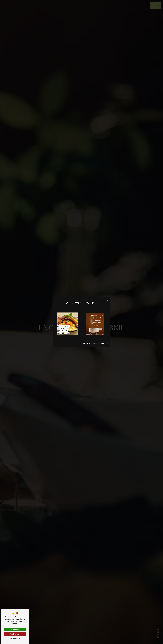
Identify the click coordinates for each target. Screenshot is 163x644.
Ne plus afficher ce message (97, 343)
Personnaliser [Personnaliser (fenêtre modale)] (15, 638)
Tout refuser (15, 634)
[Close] (107, 301)
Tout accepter (15, 629)
